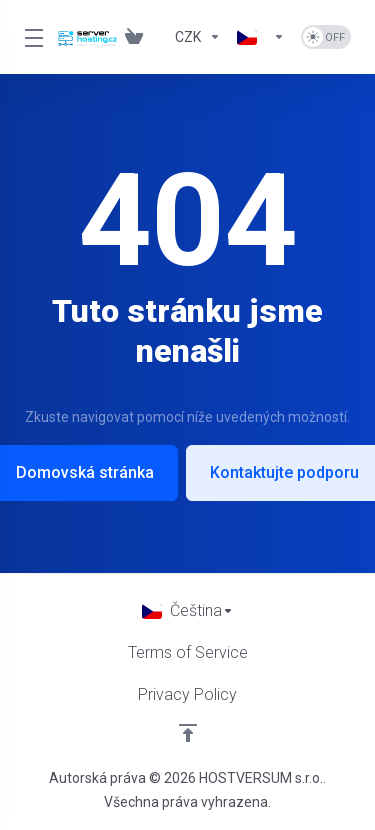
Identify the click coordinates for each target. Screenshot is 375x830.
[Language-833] (261, 37)
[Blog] (159, 37)
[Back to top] (188, 733)
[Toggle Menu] (29, 37)
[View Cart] (134, 37)
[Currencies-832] (198, 37)
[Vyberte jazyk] (188, 611)
